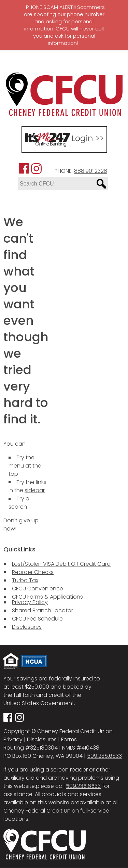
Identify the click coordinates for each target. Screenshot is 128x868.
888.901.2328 (91, 171)
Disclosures (27, 627)
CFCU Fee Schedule (37, 619)
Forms (69, 739)
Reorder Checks (33, 572)
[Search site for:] (56, 184)
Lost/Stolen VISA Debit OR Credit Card (61, 564)
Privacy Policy (30, 602)
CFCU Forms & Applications (47, 597)
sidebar (35, 490)
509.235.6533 (104, 756)
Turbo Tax (25, 580)
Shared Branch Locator (42, 610)
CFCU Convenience (38, 589)
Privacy (13, 739)
